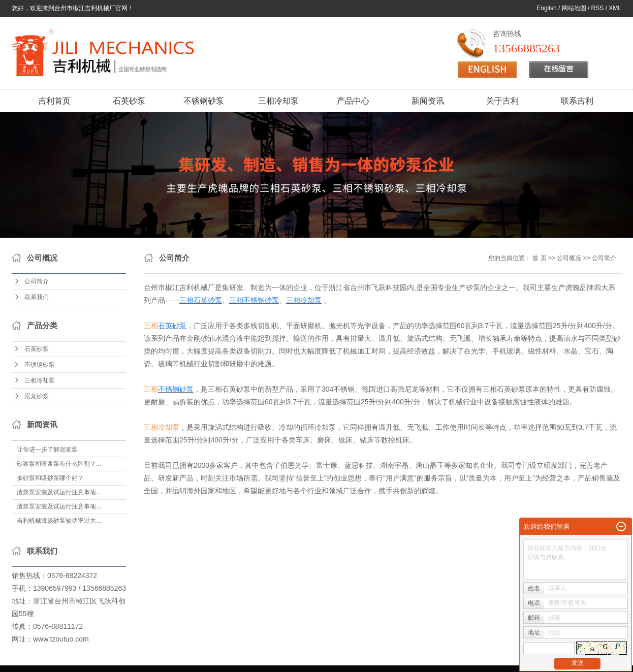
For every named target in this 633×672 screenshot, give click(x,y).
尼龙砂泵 (37, 396)
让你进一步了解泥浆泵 (47, 450)
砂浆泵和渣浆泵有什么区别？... (59, 464)
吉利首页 (54, 101)
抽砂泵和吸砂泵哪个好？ (50, 478)
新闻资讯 (428, 101)
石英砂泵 (129, 101)
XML (615, 8)
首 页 (539, 258)
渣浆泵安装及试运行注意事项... (59, 492)
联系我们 (37, 297)
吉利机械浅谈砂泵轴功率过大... (59, 521)
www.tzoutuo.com (61, 639)
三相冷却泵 (278, 101)
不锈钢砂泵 (204, 101)
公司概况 (569, 258)
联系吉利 (577, 101)
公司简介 (37, 281)
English (546, 8)
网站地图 (574, 8)
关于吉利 (502, 101)
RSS (598, 8)
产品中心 (353, 101)
